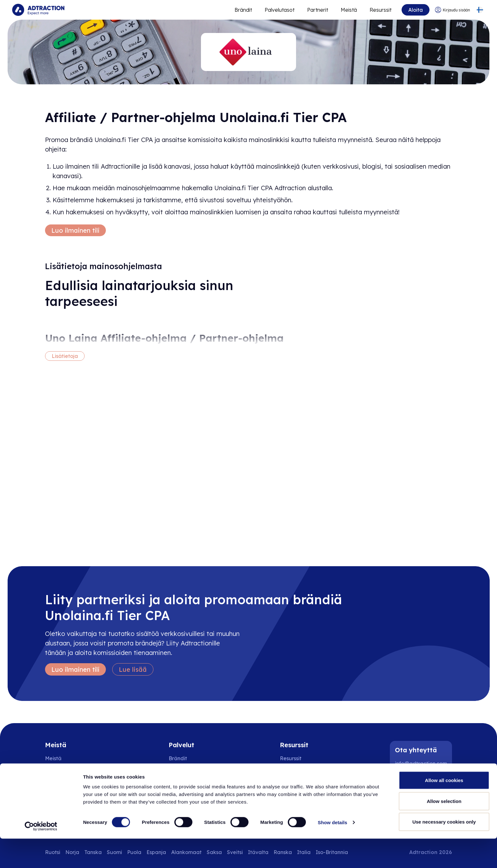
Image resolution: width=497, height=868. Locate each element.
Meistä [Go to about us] (53, 758)
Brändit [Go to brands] (178, 758)
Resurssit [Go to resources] (380, 10)
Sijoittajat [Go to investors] (57, 784)
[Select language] (479, 10)
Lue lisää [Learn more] (133, 669)
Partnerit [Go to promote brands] (317, 10)
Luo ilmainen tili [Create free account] (75, 230)
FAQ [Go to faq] (285, 784)
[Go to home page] (39, 10)
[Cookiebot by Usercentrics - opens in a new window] (41, 856)
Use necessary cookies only (444, 851)
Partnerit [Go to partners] (179, 771)
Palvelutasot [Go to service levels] (279, 10)
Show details (333, 852)
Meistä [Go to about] (348, 10)
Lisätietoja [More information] (65, 356)
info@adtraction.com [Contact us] (421, 763)
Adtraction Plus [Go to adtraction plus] (187, 784)
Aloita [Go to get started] (415, 10)
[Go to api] (299, 771)
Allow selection (444, 830)
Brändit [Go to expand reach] (242, 10)
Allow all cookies (444, 810)
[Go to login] (452, 10)
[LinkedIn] (403, 781)
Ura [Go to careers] (49, 771)
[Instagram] (423, 781)
